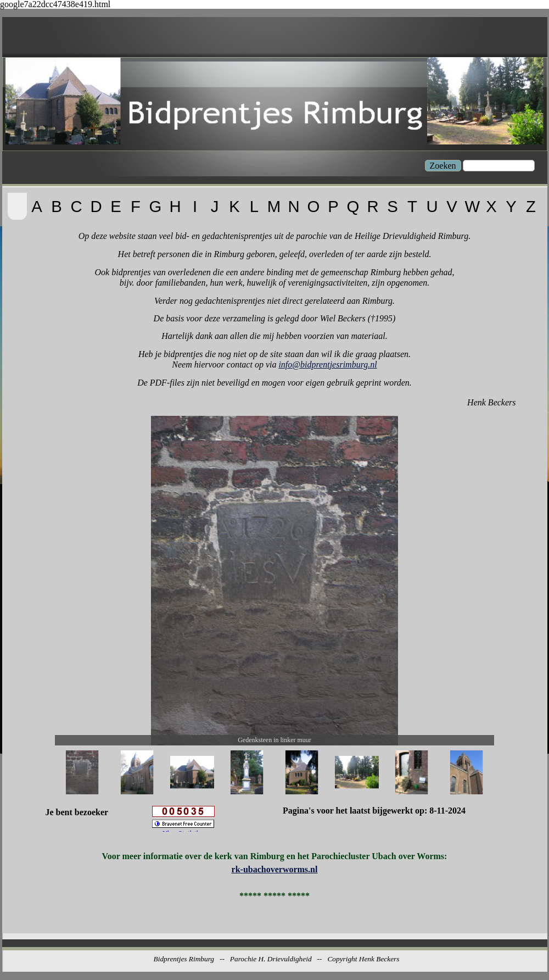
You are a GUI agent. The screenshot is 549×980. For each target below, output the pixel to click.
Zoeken (443, 166)
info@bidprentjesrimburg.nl (327, 364)
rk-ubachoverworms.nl (275, 869)
